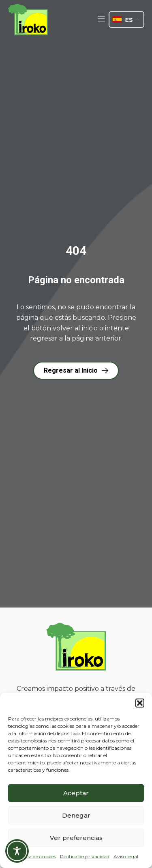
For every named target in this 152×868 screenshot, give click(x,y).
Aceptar (76, 793)
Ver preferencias (76, 838)
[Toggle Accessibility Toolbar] (17, 851)
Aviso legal (126, 856)
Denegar (76, 815)
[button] (140, 703)
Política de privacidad (85, 856)
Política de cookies (35, 856)
